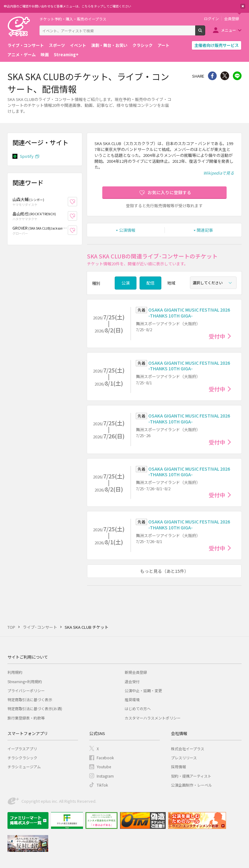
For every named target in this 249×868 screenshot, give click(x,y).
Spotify (27, 156)
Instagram (105, 776)
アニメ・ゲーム (22, 55)
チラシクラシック (22, 758)
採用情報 (178, 767)
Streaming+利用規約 (25, 681)
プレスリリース (184, 758)
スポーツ (57, 45)
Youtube (104, 767)
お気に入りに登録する (169, 192)
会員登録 (232, 19)
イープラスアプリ (22, 749)
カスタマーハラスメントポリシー (153, 718)
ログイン (211, 19)
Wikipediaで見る (219, 173)
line (237, 76)
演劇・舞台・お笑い (109, 45)
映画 (45, 55)
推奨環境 (132, 699)
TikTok (102, 785)
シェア (212, 76)
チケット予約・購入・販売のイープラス (73, 19)
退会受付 (132, 681)
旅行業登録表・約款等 (26, 718)
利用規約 (15, 672)
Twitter (225, 76)
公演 (126, 283)
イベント (78, 45)
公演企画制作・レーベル (191, 785)
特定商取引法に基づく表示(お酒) (35, 708)
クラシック (143, 45)
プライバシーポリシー (26, 690)
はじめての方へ (138, 708)
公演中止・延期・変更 (143, 690)
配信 (150, 283)
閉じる (243, 6)
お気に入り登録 (77, 201)
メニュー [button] (228, 30)
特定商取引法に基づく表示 (30, 699)
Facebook (105, 758)
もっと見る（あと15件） (164, 571)
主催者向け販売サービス (217, 45)
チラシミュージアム (24, 767)
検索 (205, 33)
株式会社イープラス (188, 749)
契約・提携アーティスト (191, 776)
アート (164, 45)
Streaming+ (66, 55)
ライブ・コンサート (26, 45)
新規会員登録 (136, 672)
